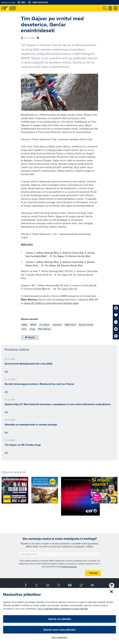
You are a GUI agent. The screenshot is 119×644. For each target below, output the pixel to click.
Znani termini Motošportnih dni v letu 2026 (29, 364)
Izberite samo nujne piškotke (59, 630)
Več (6, 371)
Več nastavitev (59, 637)
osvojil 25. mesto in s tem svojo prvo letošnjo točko (51, 303)
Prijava (94, 573)
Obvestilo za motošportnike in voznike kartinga (31, 425)
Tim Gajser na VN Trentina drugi (23, 445)
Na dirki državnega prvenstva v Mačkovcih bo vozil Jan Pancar (40, 384)
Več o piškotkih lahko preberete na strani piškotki (63, 609)
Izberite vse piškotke (60, 619)
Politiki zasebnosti (69, 567)
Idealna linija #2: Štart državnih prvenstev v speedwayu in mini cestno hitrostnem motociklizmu (58, 404)
